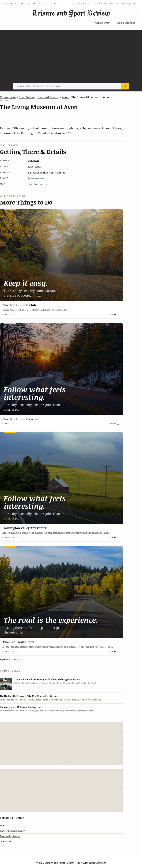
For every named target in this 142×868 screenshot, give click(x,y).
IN (74, 3)
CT (39, 3)
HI (60, 3)
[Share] (114, 315)
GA (55, 3)
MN (123, 3)
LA (95, 3)
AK (11, 3)
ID (65, 3)
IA (79, 3)
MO (135, 3)
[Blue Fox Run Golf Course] (61, 369)
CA (27, 3)
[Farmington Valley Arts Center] (61, 478)
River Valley (27, 97)
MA (112, 3)
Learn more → (10, 315)
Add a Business (126, 23)
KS (84, 3)
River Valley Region (10, 836)
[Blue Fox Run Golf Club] (61, 255)
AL (6, 3)
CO (33, 3)
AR (22, 3)
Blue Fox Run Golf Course (21, 419)
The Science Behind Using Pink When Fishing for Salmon (47, 679)
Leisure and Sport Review (71, 13)
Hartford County (48, 97)
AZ (17, 3)
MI (117, 3)
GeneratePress (98, 863)
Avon (65, 97)
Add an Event (103, 23)
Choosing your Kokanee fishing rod (20, 707)
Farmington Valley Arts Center (24, 528)
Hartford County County (12, 831)
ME (100, 3)
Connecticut (8, 97)
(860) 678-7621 (36, 178)
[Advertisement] (71, 57)
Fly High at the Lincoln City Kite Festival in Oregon (29, 696)
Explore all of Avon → (11, 659)
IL (70, 3)
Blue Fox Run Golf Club (19, 305)
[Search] (125, 86)
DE (44, 3)
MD (106, 3)
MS (129, 3)
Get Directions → (38, 184)
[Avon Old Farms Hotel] (61, 592)
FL (50, 3)
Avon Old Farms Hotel (18, 642)
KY (90, 3)
